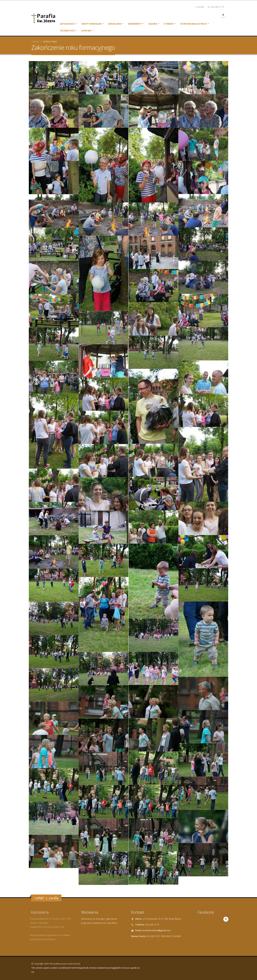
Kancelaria (115, 24)
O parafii (169, 24)
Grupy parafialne (92, 24)
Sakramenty (135, 24)
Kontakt (199, 7)
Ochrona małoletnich (193, 24)
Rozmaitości (68, 31)
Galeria (153, 24)
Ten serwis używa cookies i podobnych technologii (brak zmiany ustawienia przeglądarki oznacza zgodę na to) (86, 970)
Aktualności (67, 24)
